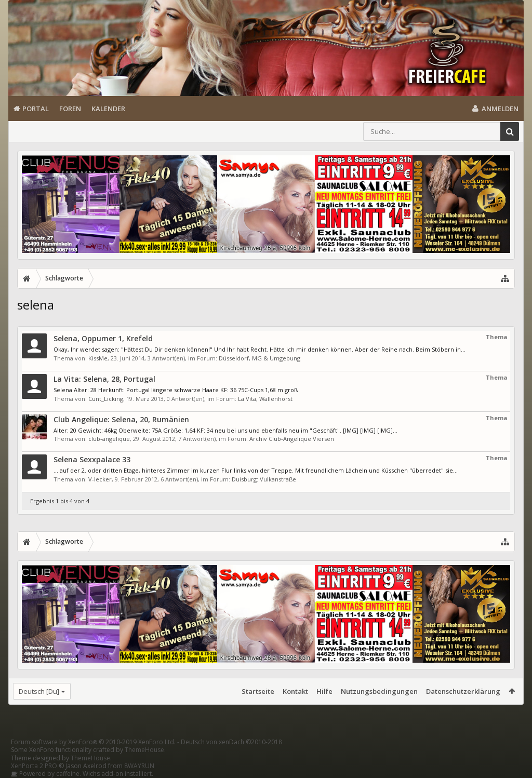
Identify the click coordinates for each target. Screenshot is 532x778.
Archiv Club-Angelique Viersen (292, 439)
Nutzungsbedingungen (379, 691)
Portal (36, 109)
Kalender (108, 109)
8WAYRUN (139, 766)
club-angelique (109, 439)
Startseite (258, 691)
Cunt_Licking (106, 399)
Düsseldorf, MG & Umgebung (260, 358)
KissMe (98, 358)
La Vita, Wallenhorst (265, 399)
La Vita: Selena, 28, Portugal (104, 379)
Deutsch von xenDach (231, 742)
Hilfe (324, 691)
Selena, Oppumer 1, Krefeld (103, 338)
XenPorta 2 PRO (34, 766)
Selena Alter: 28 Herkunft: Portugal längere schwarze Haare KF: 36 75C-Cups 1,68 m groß (176, 390)
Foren (70, 109)
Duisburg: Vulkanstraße (264, 479)
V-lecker (100, 479)
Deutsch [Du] (39, 691)
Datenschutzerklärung (463, 691)
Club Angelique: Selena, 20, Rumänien (121, 419)
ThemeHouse (144, 750)
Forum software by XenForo (93, 742)
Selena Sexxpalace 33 (92, 459)
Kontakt (295, 691)
